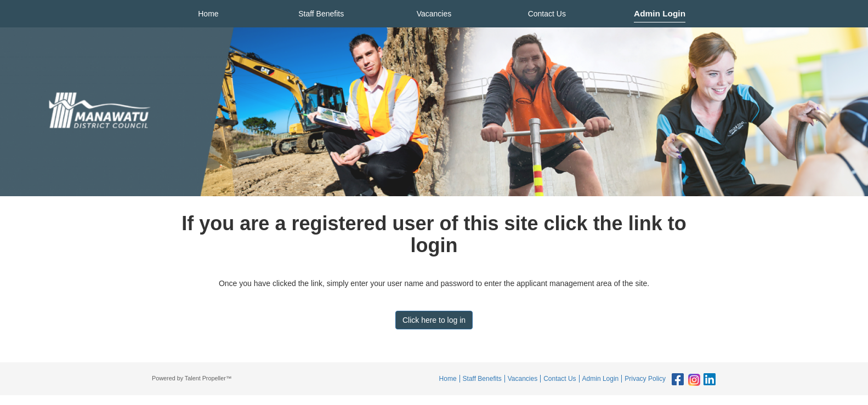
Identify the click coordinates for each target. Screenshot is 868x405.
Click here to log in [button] (434, 320)
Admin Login (660, 13)
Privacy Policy (645, 379)
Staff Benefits (321, 14)
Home (208, 14)
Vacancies (434, 14)
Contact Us (547, 14)
